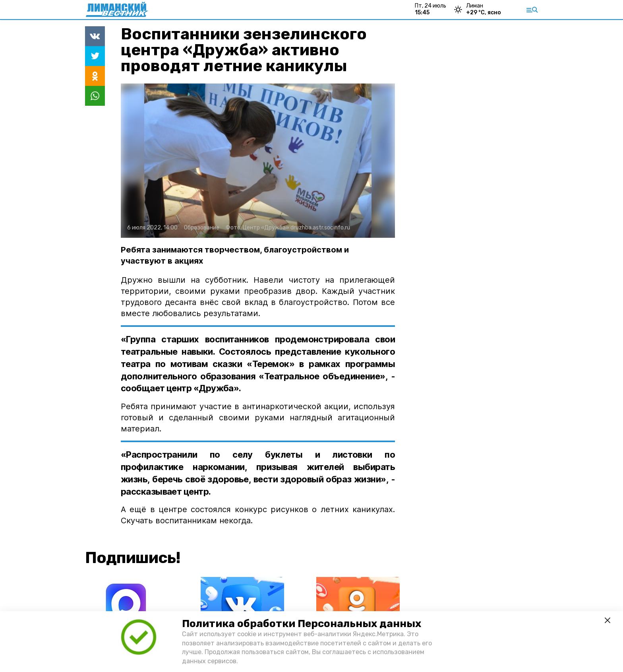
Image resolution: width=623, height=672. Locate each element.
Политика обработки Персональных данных (302, 624)
